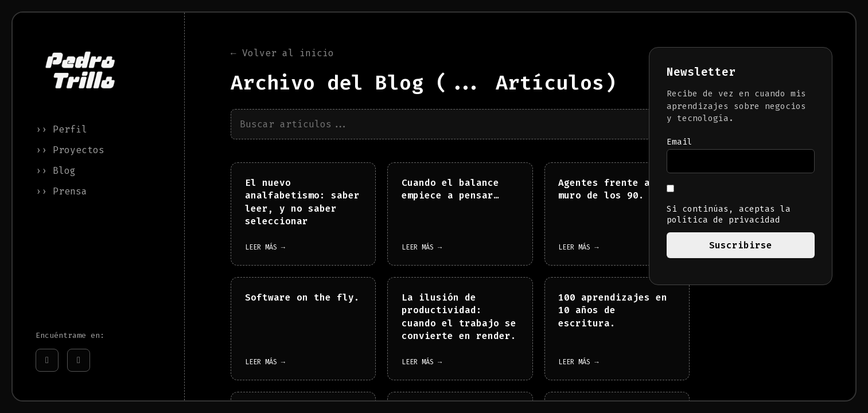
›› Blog (56, 171)
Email (680, 142)
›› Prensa (61, 191)
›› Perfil (61, 129)
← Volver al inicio (282, 54)
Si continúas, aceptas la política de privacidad (729, 205)
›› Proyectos (70, 150)
